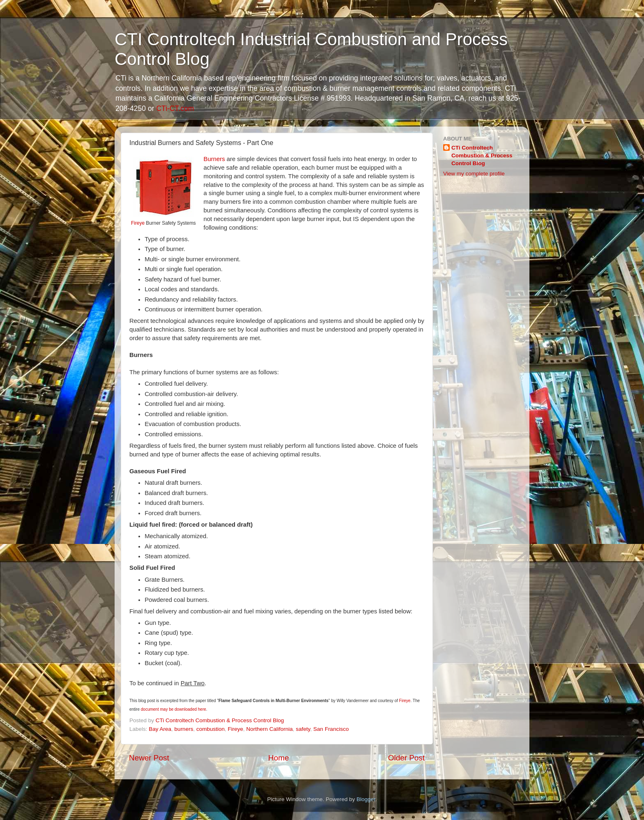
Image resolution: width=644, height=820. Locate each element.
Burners (214, 159)
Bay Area (160, 729)
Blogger (366, 799)
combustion (210, 729)
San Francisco (331, 729)
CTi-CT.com (175, 108)
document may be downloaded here (174, 709)
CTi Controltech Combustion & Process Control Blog (482, 155)
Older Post (406, 758)
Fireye (138, 223)
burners (184, 729)
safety (303, 729)
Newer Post (149, 758)
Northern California (270, 729)
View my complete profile (474, 174)
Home (278, 758)
